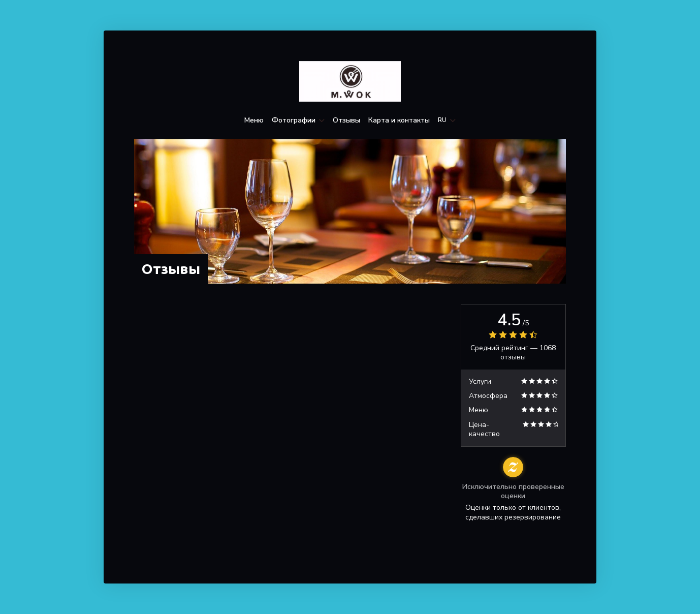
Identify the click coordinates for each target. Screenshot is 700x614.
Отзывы (346, 120)
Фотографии (298, 120)
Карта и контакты (399, 120)
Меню (254, 120)
